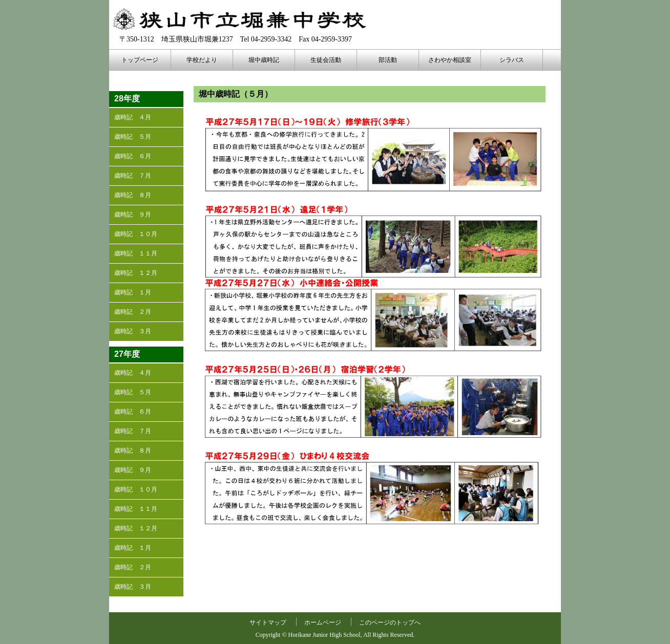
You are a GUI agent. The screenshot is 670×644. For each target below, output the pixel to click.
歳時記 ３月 (133, 331)
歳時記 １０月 (136, 234)
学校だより (202, 60)
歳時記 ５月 (133, 137)
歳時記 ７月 (133, 176)
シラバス (512, 60)
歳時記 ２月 (133, 312)
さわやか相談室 (450, 60)
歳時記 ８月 (133, 195)
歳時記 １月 (133, 292)
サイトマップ (268, 622)
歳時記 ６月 (133, 156)
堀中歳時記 (264, 60)
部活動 (388, 60)
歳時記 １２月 (136, 273)
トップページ (140, 60)
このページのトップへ (390, 622)
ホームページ (323, 622)
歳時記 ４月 (133, 117)
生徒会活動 (326, 60)
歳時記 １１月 (136, 253)
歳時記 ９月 (133, 214)
